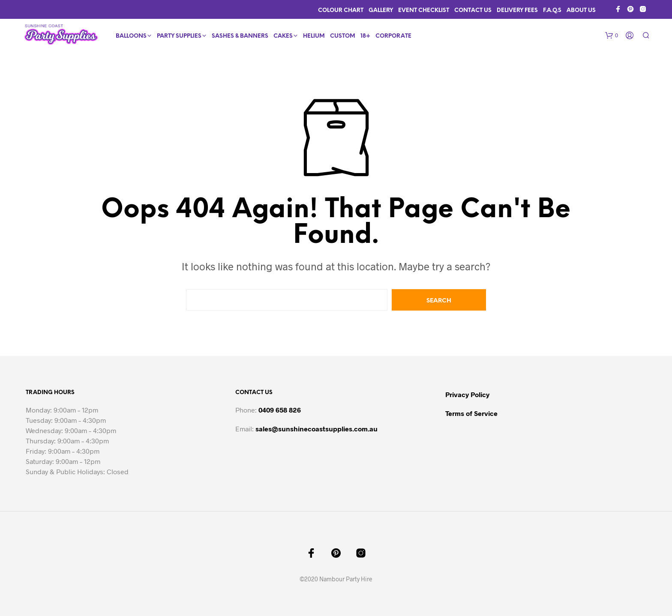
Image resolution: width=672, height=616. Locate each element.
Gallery (381, 10)
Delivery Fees (517, 10)
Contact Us (473, 10)
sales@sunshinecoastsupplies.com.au (316, 429)
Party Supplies (179, 36)
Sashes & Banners (240, 36)
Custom (343, 36)
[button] (612, 36)
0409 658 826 (280, 410)
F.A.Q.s (552, 10)
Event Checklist (424, 10)
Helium (314, 36)
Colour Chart (341, 10)
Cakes (283, 36)
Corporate (393, 36)
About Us (581, 10)
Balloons (131, 36)
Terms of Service (471, 413)
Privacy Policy (467, 394)
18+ (365, 36)
